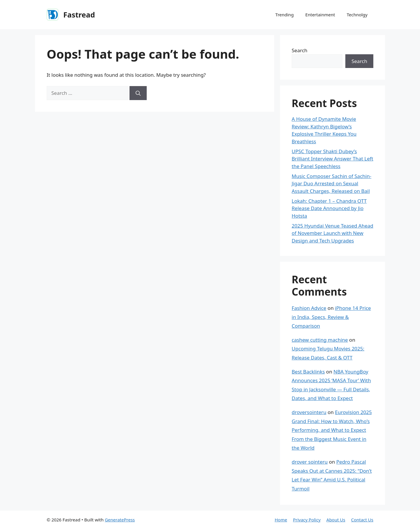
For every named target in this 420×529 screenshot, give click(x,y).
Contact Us (362, 520)
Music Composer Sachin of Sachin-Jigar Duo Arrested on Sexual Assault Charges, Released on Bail (331, 184)
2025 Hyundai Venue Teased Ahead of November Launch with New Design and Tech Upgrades (332, 233)
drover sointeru (310, 462)
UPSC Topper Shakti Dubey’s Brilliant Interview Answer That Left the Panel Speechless (332, 159)
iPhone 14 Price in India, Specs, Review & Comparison (331, 317)
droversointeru (309, 412)
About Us (336, 520)
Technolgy (357, 15)
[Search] (138, 93)
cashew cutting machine (320, 340)
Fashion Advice (309, 308)
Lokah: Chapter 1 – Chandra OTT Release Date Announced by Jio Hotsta (329, 208)
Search (300, 50)
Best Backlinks (308, 372)
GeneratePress (120, 520)
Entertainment (320, 15)
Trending (285, 15)
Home (281, 520)
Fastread (79, 15)
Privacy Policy (307, 520)
